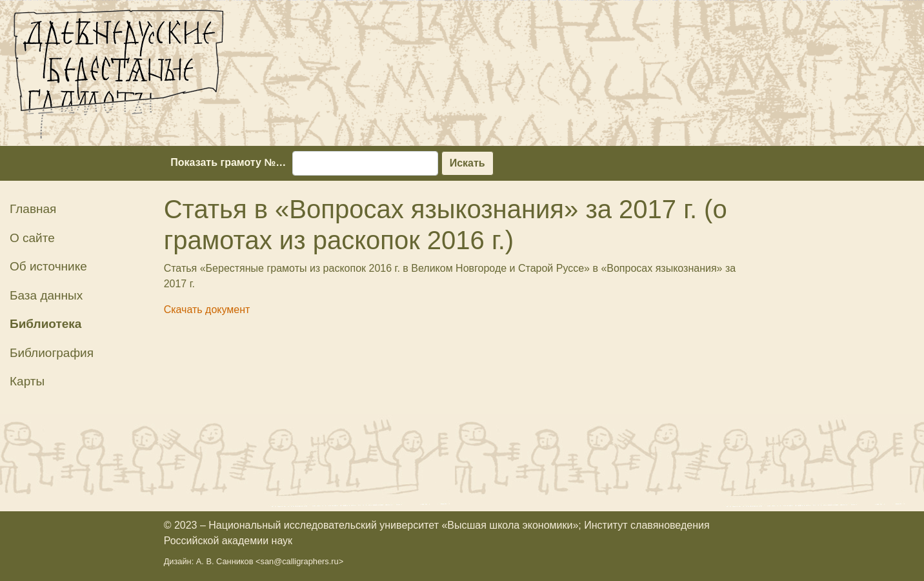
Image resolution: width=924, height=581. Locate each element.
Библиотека (45, 324)
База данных (46, 295)
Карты (27, 381)
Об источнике (48, 266)
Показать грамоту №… (228, 162)
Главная (33, 209)
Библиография (52, 353)
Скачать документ (207, 310)
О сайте (32, 238)
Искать (467, 163)
